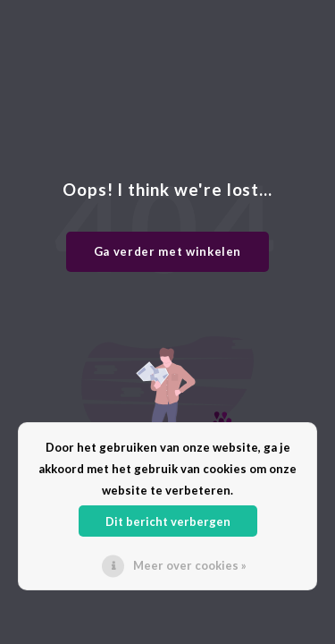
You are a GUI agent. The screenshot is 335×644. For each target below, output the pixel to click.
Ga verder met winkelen (167, 251)
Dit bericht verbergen (168, 521)
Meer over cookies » (190, 565)
